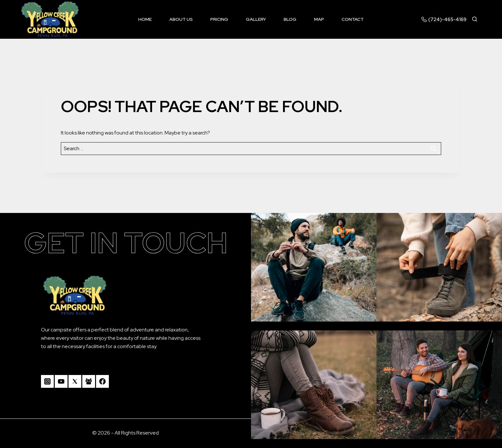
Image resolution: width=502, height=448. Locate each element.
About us (181, 19)
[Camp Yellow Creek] (50, 19)
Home (145, 19)
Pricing (219, 19)
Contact (353, 19)
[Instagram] (47, 381)
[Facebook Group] (89, 381)
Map (319, 19)
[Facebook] (102, 381)
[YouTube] (61, 381)
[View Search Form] (478, 19)
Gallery (256, 19)
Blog (290, 19)
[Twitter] (75, 381)
